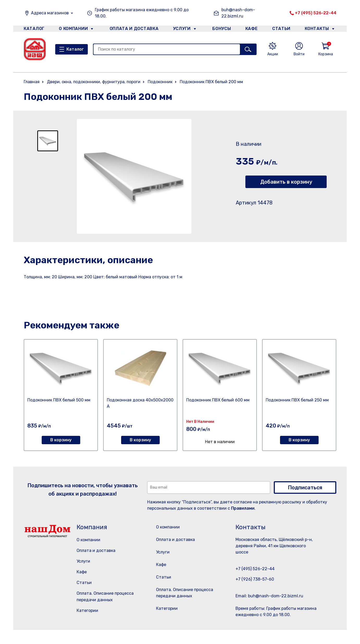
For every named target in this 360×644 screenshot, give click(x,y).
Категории (87, 610)
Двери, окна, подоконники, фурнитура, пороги (94, 82)
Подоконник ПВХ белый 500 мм (59, 400)
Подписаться (305, 487)
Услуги (180, 30)
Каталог (33, 30)
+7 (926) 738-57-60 (255, 579)
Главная (32, 82)
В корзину (61, 440)
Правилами (243, 508)
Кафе (251, 30)
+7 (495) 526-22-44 (316, 13)
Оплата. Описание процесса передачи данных (186, 606)
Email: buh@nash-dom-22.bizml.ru (269, 596)
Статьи (283, 30)
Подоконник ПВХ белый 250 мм (297, 400)
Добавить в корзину (286, 182)
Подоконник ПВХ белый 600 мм (218, 400)
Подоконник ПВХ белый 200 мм (211, 82)
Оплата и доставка (132, 30)
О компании (73, 30)
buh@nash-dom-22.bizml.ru (238, 13)
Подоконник (160, 82)
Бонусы (219, 30)
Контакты (320, 30)
